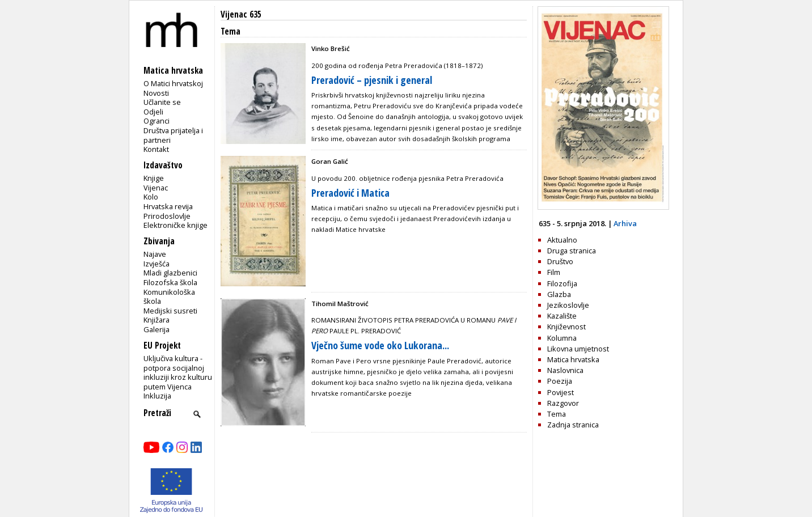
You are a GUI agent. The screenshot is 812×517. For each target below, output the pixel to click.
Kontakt (156, 149)
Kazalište (562, 316)
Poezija (560, 381)
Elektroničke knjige (175, 225)
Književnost (566, 327)
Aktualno (562, 240)
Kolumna (562, 338)
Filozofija (562, 283)
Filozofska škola (170, 282)
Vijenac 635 (241, 14)
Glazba (559, 294)
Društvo (560, 261)
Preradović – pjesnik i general (372, 80)
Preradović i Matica (350, 193)
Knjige (154, 178)
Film (554, 272)
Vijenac (156, 188)
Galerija (157, 329)
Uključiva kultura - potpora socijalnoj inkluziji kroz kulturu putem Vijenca (178, 372)
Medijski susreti (170, 311)
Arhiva (625, 223)
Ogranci (157, 121)
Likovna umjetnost (578, 349)
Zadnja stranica (573, 425)
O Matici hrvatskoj (173, 83)
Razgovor (563, 403)
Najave (155, 254)
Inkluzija (157, 396)
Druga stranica (572, 251)
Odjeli (153, 112)
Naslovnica (565, 370)
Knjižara (157, 320)
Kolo (151, 197)
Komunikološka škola (169, 297)
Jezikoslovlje (568, 305)
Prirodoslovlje (167, 216)
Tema (557, 414)
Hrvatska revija (168, 206)
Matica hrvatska (573, 359)
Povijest (561, 392)
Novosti (156, 93)
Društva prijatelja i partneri (173, 135)
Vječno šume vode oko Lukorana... (380, 345)
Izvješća (157, 264)
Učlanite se (162, 102)
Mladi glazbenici (170, 273)
